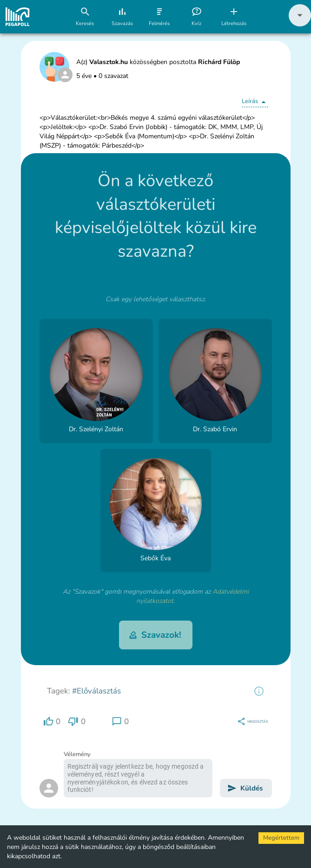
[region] (259, 691)
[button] (300, 24)
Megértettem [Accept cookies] (281, 838)
